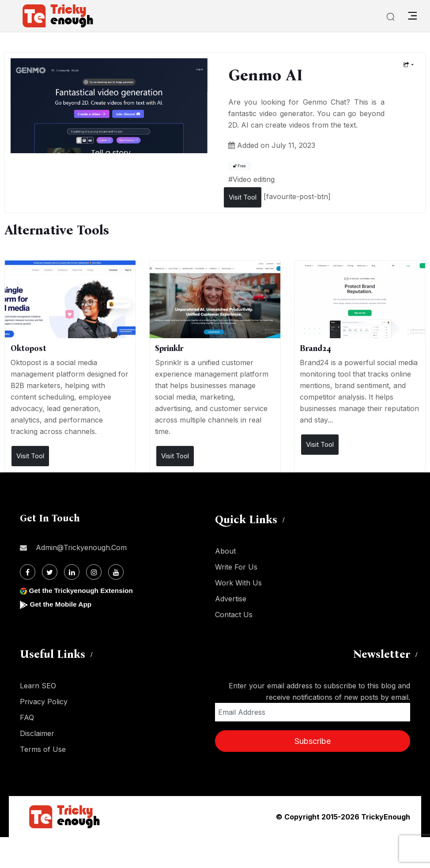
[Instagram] (94, 572)
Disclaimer (37, 733)
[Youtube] (116, 572)
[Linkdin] (72, 572)
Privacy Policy (44, 702)
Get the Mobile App (62, 604)
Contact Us (234, 615)
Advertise (231, 599)
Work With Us (238, 583)
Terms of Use (43, 749)
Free (240, 166)
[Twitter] (50, 572)
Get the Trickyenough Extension (83, 591)
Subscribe (313, 741)
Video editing (254, 179)
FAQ (27, 717)
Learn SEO (38, 686)
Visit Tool (243, 197)
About (225, 551)
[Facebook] (28, 572)
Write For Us (236, 567)
